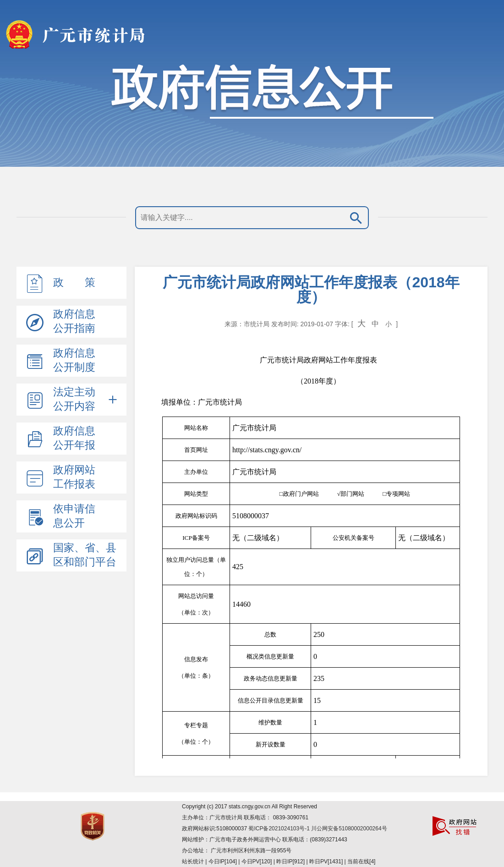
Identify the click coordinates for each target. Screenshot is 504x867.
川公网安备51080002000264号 (349, 829)
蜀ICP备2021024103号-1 (280, 829)
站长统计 (193, 862)
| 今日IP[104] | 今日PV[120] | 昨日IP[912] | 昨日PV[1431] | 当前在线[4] (290, 862)
